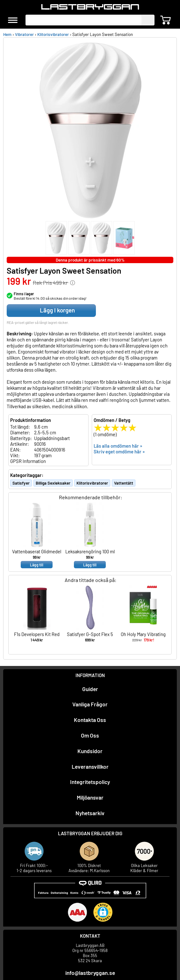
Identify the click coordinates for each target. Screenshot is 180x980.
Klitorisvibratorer (53, 34)
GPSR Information (28, 461)
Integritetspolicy (90, 782)
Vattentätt (124, 483)
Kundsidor (90, 751)
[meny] (13, 20)
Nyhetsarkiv (90, 813)
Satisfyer (21, 483)
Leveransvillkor (90, 766)
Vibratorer (24, 34)
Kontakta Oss (90, 720)
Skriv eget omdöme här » (119, 451)
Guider (90, 689)
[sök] (148, 20)
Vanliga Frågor (90, 704)
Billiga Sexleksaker (53, 483)
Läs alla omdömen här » (118, 446)
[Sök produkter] (84, 20)
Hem (7, 34)
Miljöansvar (90, 797)
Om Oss (90, 735)
